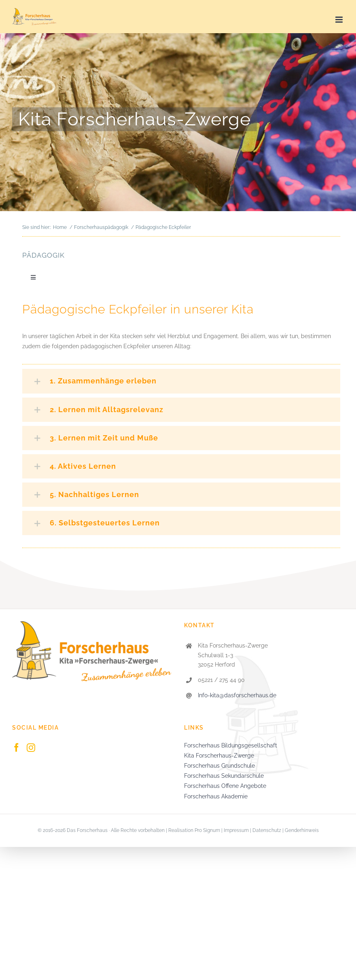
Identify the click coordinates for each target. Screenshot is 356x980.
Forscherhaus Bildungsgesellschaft (231, 745)
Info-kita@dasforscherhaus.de (237, 695)
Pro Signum (207, 830)
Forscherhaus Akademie (216, 796)
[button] (181, 381)
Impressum (236, 830)
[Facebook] (16, 748)
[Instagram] (31, 748)
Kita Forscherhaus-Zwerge (219, 756)
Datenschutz (267, 830)
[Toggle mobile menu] (340, 20)
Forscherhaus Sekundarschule (224, 776)
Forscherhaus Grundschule (219, 766)
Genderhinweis (302, 830)
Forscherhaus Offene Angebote (225, 786)
